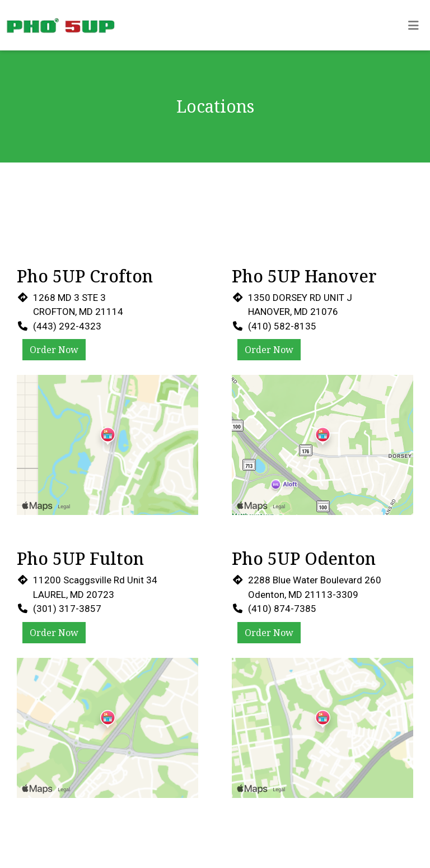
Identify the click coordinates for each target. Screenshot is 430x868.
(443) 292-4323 (67, 326)
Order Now (54, 350)
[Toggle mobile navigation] (413, 25)
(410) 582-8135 (282, 326)
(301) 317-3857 (67, 609)
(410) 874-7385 (282, 609)
